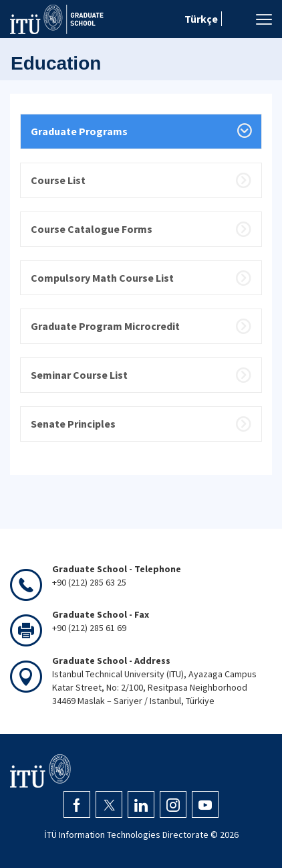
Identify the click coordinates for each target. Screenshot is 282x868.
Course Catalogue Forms (92, 229)
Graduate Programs (79, 131)
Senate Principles (73, 424)
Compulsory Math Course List (102, 278)
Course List (58, 180)
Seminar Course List (79, 375)
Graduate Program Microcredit (105, 326)
